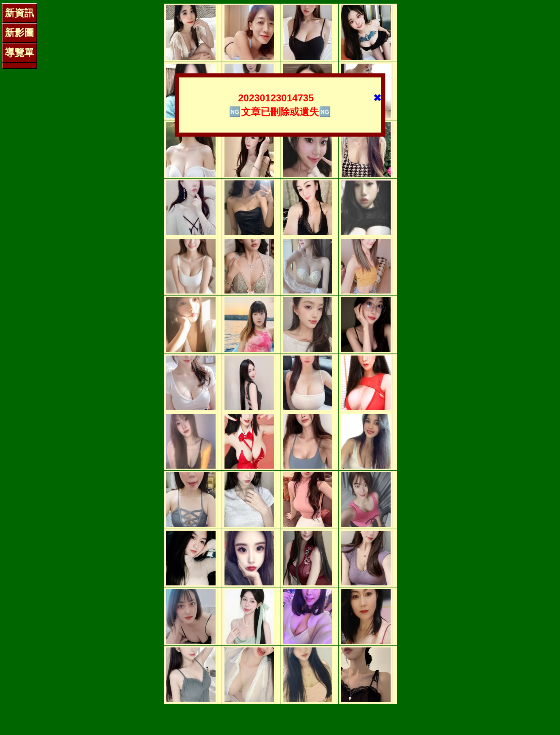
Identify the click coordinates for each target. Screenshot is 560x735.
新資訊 (19, 13)
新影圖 (19, 33)
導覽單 (19, 52)
